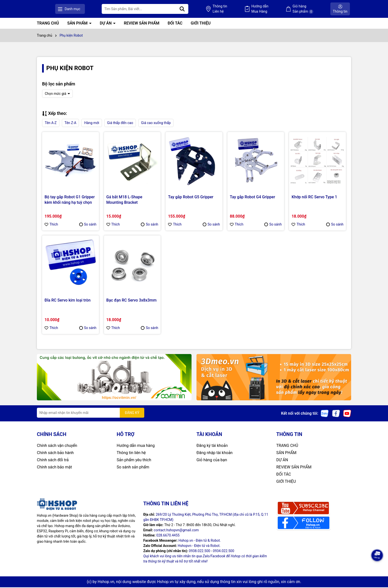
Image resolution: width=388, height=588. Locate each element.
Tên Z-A (71, 124)
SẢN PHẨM (78, 24)
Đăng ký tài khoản (212, 446)
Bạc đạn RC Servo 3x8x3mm (132, 301)
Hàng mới (92, 124)
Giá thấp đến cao (120, 124)
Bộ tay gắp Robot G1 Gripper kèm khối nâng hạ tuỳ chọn (70, 200)
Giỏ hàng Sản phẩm (310, 9)
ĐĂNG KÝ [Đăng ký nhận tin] (132, 413)
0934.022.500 (223, 552)
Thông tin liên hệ (131, 453)
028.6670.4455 (168, 536)
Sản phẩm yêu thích (134, 461)
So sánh (88, 225)
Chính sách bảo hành (55, 453)
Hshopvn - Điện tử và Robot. (199, 546)
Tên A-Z (51, 124)
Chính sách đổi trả (53, 461)
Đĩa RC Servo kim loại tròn (68, 301)
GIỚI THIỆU (201, 24)
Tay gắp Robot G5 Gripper (191, 197)
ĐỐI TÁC (175, 24)
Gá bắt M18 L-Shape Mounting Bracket (124, 200)
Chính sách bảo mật (54, 468)
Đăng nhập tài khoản (215, 453)
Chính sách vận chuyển (57, 446)
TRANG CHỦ (48, 24)
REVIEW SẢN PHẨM (142, 24)
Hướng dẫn (274, 9)
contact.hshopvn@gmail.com (176, 531)
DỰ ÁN (106, 24)
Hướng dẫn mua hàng (136, 446)
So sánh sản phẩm (133, 468)
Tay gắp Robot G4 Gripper (253, 197)
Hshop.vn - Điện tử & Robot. (200, 541)
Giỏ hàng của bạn (212, 461)
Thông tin (241, 9)
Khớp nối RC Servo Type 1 (314, 197)
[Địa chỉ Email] (91, 413)
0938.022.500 (199, 552)
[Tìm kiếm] (210, 9)
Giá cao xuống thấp (156, 124)
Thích (51, 225)
